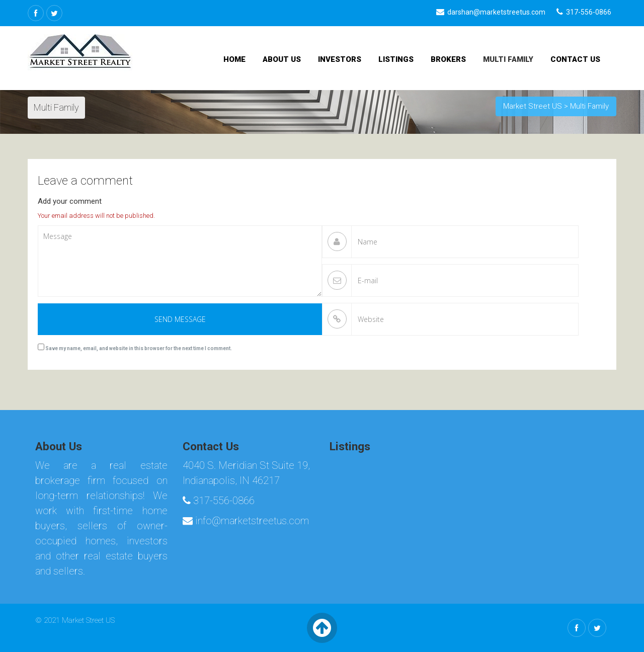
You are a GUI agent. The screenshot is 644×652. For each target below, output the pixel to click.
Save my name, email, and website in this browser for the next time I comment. (139, 348)
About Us (282, 59)
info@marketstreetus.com (246, 521)
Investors (340, 59)
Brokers (448, 59)
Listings (396, 59)
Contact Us (575, 59)
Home (234, 59)
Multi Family (508, 59)
